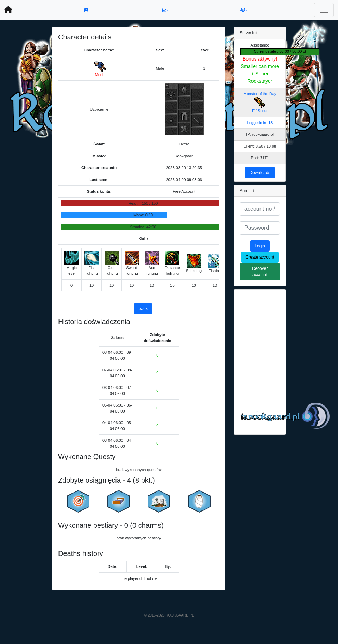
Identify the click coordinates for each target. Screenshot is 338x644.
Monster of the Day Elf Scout (260, 102)
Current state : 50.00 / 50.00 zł (280, 51)
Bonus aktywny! (260, 59)
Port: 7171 (260, 158)
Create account (260, 257)
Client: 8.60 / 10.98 (260, 146)
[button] (87, 10)
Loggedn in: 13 (260, 123)
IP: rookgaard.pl (260, 134)
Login (260, 246)
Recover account (260, 272)
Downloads (260, 173)
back (143, 309)
